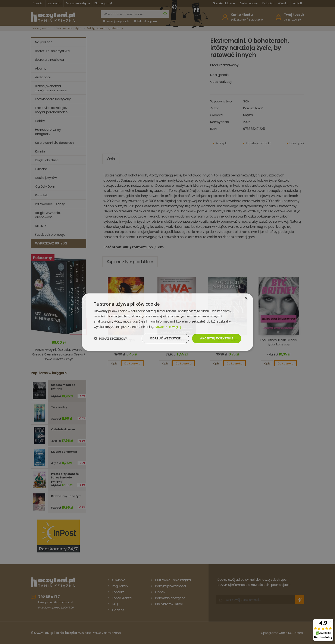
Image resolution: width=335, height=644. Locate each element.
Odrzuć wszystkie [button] (165, 338)
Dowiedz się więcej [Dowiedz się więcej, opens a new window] (168, 327)
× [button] (246, 298)
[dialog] (167, 322)
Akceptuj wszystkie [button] (217, 338)
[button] (110, 338)
